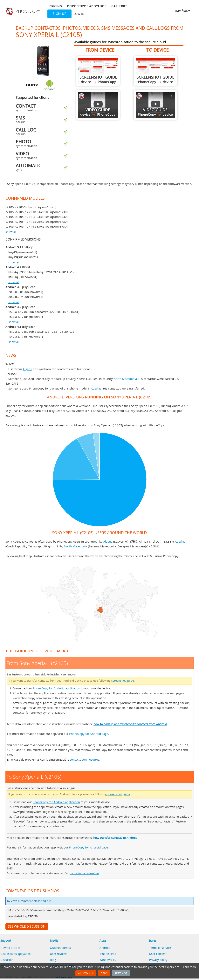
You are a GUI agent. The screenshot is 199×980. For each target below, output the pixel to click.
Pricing (56, 6)
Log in (79, 14)
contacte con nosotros (85, 759)
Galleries (119, 6)
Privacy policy (158, 960)
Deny (104, 973)
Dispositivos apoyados (87, 6)
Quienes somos (60, 948)
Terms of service (160, 948)
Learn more (189, 967)
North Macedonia (125, 379)
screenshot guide (123, 681)
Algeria (27, 369)
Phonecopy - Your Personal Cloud (23, 11)
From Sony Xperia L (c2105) (98, 71)
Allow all (86, 973)
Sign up (59, 14)
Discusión (7, 960)
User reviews (59, 954)
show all (11, 232)
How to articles (10, 948)
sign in (47, 901)
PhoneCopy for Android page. (89, 734)
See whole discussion (27, 926)
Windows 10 (108, 960)
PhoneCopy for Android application (56, 688)
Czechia (96, 388)
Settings (121, 973)
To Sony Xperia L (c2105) (155, 71)
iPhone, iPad (108, 954)
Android (105, 948)
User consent (158, 954)
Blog (53, 960)
